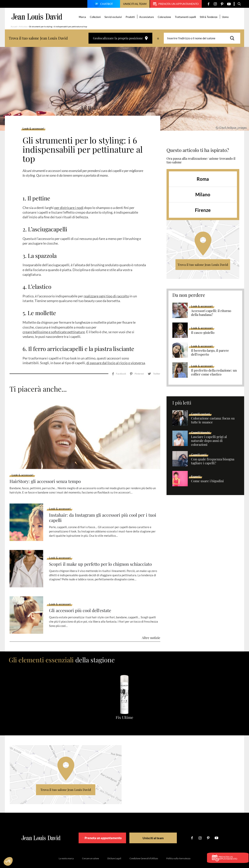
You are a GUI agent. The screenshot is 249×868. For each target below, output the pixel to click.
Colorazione (165, 17)
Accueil (14, 26)
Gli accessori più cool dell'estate (83, 600)
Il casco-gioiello (203, 333)
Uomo (226, 17)
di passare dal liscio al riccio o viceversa (116, 363)
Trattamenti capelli (186, 17)
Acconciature (147, 17)
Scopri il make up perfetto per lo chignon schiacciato (104, 553)
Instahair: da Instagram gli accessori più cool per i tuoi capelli (102, 507)
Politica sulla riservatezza (178, 847)
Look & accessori (33, 129)
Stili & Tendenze (209, 17)
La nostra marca (66, 847)
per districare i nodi (69, 208)
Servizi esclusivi (114, 17)
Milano (203, 194)
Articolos (23, 26)
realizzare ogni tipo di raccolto (106, 296)
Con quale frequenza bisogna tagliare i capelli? (213, 461)
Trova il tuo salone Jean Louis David (203, 265)
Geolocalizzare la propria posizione (120, 38)
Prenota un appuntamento (176, 4)
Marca (83, 17)
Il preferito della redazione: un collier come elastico (214, 372)
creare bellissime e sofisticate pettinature (54, 332)
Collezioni (96, 17)
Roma (203, 179)
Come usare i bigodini (207, 481)
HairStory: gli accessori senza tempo (48, 470)
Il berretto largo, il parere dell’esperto (210, 352)
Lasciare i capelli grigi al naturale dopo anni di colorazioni (209, 441)
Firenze (203, 210)
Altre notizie (151, 627)
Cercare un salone (91, 847)
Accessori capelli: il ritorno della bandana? (211, 313)
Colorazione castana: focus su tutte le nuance (213, 420)
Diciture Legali (114, 847)
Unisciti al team (135, 4)
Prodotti (131, 17)
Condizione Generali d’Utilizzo (144, 847)
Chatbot (103, 4)
